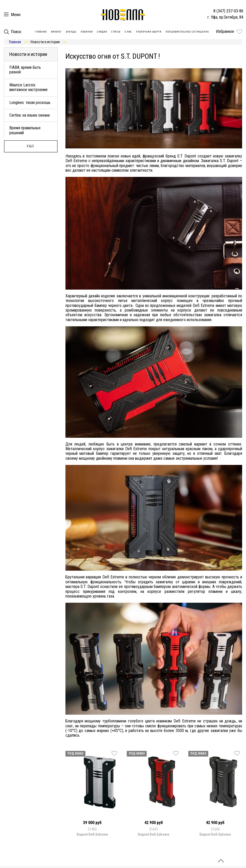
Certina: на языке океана (29, 115)
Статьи (116, 32)
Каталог (56, 32)
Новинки (87, 32)
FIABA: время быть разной (25, 70)
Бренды (71, 32)
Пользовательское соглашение (187, 32)
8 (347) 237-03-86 (228, 11)
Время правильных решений (25, 130)
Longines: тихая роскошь (30, 103)
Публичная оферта (149, 32)
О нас (128, 32)
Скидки (102, 32)
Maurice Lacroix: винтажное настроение (28, 87)
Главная (41, 32)
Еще (31, 146)
